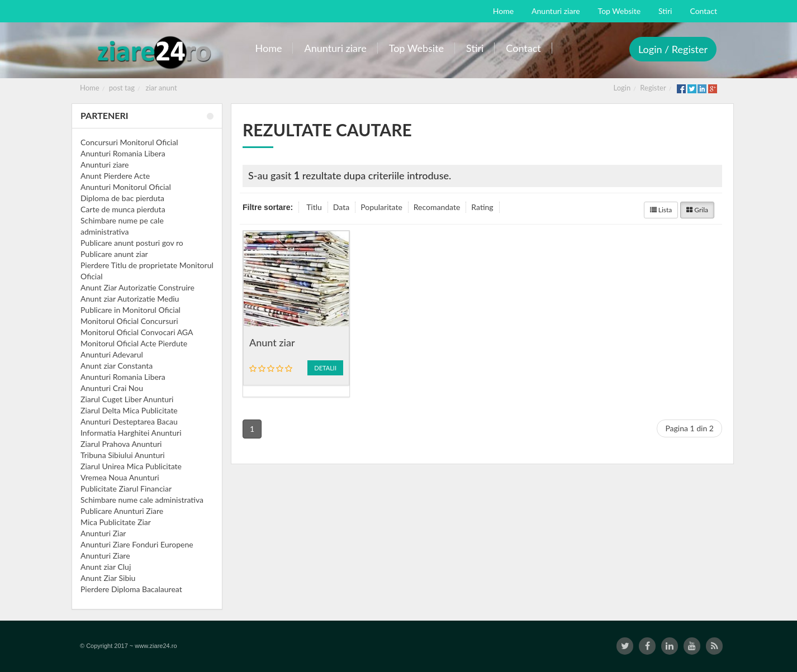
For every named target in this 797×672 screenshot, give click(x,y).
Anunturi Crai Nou (112, 388)
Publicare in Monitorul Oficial (131, 310)
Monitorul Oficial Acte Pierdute (134, 343)
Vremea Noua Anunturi (120, 477)
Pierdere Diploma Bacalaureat (131, 589)
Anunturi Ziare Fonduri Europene (137, 544)
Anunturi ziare (105, 165)
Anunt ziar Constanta (117, 366)
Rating (482, 207)
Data (341, 207)
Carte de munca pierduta (123, 209)
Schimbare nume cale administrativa (142, 500)
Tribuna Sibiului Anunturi (123, 455)
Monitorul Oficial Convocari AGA (137, 332)
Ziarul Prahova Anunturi (121, 444)
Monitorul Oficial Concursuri (129, 321)
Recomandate (437, 207)
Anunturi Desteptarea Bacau (129, 421)
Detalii (325, 368)
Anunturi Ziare (105, 556)
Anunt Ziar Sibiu (108, 578)
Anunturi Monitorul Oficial (126, 187)
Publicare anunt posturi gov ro (132, 243)
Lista (661, 210)
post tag (122, 88)
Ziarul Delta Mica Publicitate (129, 410)
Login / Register (673, 49)
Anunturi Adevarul (112, 354)
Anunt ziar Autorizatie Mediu (130, 299)
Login (622, 88)
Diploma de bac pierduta (122, 198)
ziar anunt (162, 88)
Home (90, 88)
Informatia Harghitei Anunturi (131, 433)
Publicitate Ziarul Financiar (126, 488)
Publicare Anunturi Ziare (122, 511)
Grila (697, 210)
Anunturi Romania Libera (123, 153)
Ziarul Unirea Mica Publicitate (131, 466)
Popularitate (381, 207)
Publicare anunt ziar (114, 254)
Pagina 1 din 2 (689, 428)
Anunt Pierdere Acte (115, 176)
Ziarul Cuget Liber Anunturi (127, 399)
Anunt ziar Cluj (106, 567)
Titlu (314, 207)
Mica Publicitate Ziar (116, 522)
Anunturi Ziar (103, 533)
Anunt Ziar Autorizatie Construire (137, 287)
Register (653, 88)
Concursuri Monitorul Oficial (129, 142)
